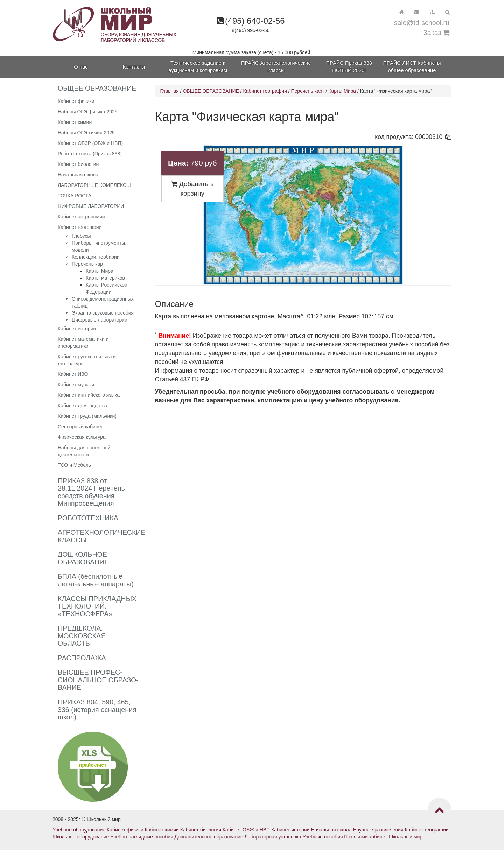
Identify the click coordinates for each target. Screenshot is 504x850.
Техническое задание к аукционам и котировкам (198, 67)
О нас (81, 67)
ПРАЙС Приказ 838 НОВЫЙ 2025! (349, 67)
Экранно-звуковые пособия (103, 313)
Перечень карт (88, 264)
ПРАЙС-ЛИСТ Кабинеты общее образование (412, 67)
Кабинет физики (76, 101)
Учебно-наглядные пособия (142, 837)
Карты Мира (100, 271)
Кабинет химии (75, 122)
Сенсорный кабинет (80, 427)
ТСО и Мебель (74, 465)
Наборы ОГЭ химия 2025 (86, 133)
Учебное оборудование (79, 830)
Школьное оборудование (81, 837)
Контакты (134, 67)
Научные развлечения (378, 830)
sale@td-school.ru (422, 23)
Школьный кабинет (366, 837)
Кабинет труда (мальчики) (87, 416)
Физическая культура (82, 437)
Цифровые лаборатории (100, 320)
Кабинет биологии (78, 164)
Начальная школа (78, 175)
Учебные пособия (323, 837)
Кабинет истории (77, 329)
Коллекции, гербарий (96, 257)
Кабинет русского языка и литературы (87, 360)
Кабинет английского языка (89, 395)
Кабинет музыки (76, 385)
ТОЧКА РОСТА (75, 196)
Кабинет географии (80, 227)
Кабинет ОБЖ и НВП (246, 830)
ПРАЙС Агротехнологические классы (276, 67)
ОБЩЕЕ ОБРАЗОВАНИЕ (211, 91)
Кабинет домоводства (83, 406)
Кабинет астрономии (81, 217)
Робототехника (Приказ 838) (90, 154)
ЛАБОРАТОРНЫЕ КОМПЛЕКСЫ (94, 185)
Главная (170, 91)
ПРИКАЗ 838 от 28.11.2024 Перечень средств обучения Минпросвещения (91, 492)
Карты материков (105, 278)
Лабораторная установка (273, 837)
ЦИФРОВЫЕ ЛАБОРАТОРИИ (91, 206)
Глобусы (81, 236)
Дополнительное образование (209, 837)
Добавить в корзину (192, 189)
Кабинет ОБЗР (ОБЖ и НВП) (90, 143)
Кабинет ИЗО (73, 374)
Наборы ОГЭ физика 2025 (88, 112)
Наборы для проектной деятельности (84, 451)
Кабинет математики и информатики (83, 343)
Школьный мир (405, 837)
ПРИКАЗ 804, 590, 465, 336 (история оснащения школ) (97, 709)
